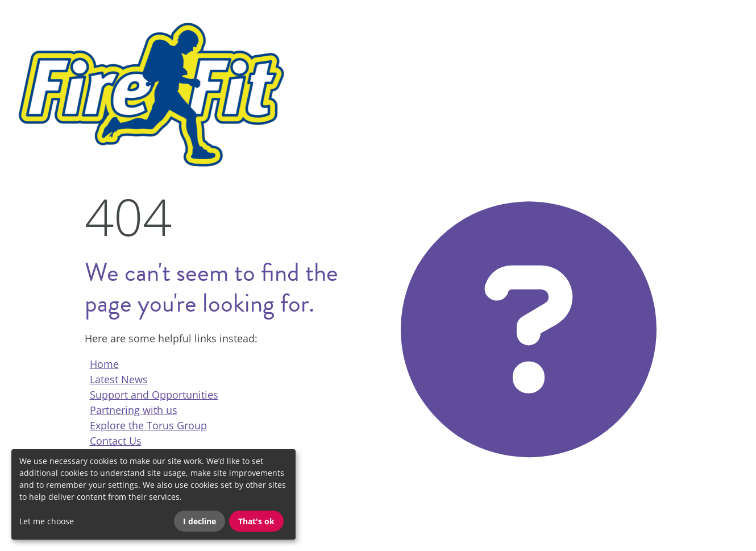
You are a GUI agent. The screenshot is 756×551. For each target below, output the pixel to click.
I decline (200, 521)
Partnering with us (134, 410)
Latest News (119, 379)
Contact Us (116, 441)
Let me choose (47, 521)
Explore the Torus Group (148, 425)
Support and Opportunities (154, 395)
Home (104, 364)
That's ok (256, 521)
